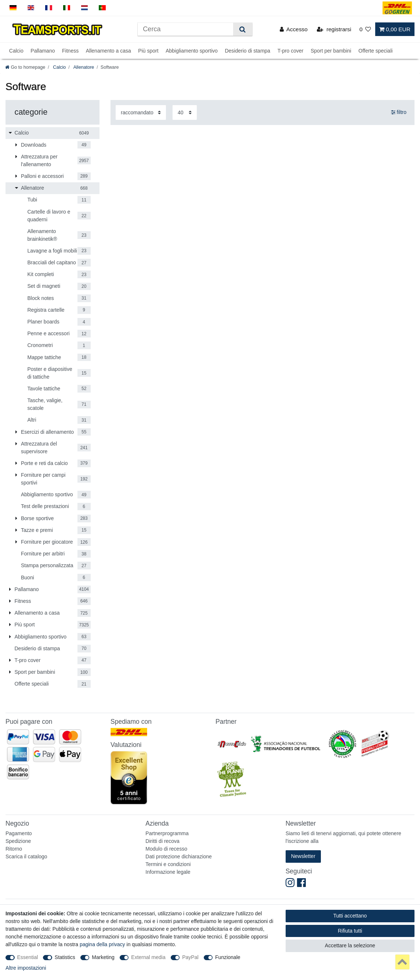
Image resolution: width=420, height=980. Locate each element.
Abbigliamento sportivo (192, 51)
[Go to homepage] (25, 67)
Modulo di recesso (166, 849)
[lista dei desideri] (365, 29)
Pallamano (43, 51)
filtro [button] (399, 112)
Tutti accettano (350, 916)
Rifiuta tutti (350, 931)
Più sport (148, 51)
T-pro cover (291, 51)
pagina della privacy (102, 944)
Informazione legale (168, 872)
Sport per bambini (331, 51)
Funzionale (228, 957)
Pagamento (19, 833)
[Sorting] (141, 112)
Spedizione (18, 841)
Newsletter (303, 856)
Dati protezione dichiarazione (179, 856)
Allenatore (83, 67)
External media (148, 957)
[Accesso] (294, 29)
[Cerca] (242, 29)
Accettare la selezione (350, 945)
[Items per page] (185, 112)
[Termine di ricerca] (185, 29)
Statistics (65, 957)
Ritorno (14, 849)
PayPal (190, 957)
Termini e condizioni (168, 864)
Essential (28, 957)
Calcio (16, 51)
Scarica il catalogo (26, 856)
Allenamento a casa (108, 51)
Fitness (70, 51)
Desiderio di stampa (247, 51)
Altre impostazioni (26, 968)
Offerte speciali (375, 51)
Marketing (103, 957)
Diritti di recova (162, 841)
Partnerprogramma (167, 833)
